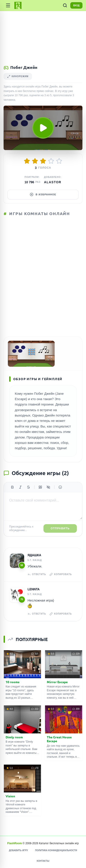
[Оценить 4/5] (51, 161)
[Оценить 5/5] (59, 161)
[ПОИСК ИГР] (65, 5)
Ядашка (34, 555)
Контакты (43, 861)
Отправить (60, 528)
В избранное (43, 194)
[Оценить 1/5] (27, 161)
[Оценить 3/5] (43, 161)
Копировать (61, 574)
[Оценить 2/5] (35, 161)
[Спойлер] (48, 487)
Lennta (34, 589)
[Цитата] (40, 487)
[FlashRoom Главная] (18, 5)
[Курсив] (20, 487)
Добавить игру (18, 850)
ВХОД (76, 5)
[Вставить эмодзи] (60, 487)
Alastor (53, 182)
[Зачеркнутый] (28, 487)
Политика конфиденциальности (56, 850)
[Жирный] (12, 487)
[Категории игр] (8, 5)
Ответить (37, 574)
